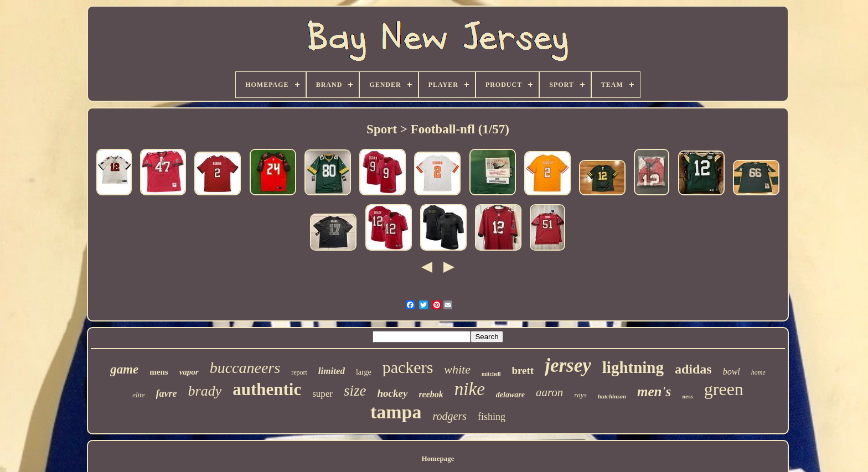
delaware (510, 395)
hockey (393, 393)
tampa (396, 412)
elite (138, 395)
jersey (568, 365)
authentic (267, 389)
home (758, 372)
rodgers (450, 416)
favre (167, 393)
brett (523, 370)
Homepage (438, 458)
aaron (549, 392)
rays (580, 395)
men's (654, 391)
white (457, 369)
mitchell (491, 374)
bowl (732, 372)
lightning (633, 367)
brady (205, 391)
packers (408, 367)
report (299, 372)
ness (688, 396)
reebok (431, 394)
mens (159, 372)
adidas (693, 369)
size (355, 391)
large (364, 372)
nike (470, 389)
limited (332, 371)
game (124, 369)
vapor (189, 372)
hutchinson (612, 396)
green (724, 389)
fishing (492, 417)
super (322, 394)
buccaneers (245, 368)
